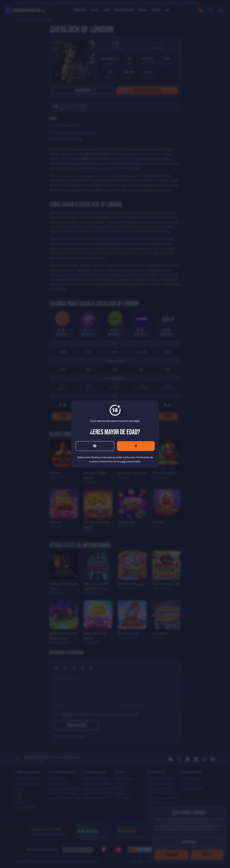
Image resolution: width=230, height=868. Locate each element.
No (95, 446)
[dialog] (115, 434)
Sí (136, 446)
